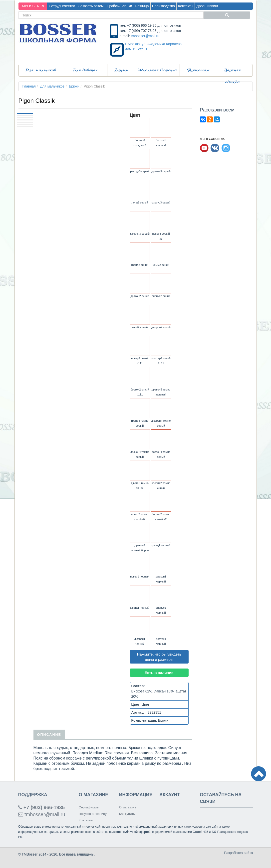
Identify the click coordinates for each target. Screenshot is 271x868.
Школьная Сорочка (157, 70)
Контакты (186, 6)
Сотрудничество (62, 6)
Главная (29, 86)
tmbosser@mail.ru (145, 36)
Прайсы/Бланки (119, 6)
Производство (163, 6)
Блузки (121, 70)
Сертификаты (89, 807)
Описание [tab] (49, 734)
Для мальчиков (41, 70)
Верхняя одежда (233, 72)
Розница (142, 6)
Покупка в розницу (93, 814)
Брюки (74, 86)
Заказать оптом (91, 6)
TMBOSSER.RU (33, 6)
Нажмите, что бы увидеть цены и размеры (159, 657)
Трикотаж (198, 70)
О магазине (128, 807)
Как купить (127, 814)
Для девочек (85, 70)
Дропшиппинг (207, 6)
